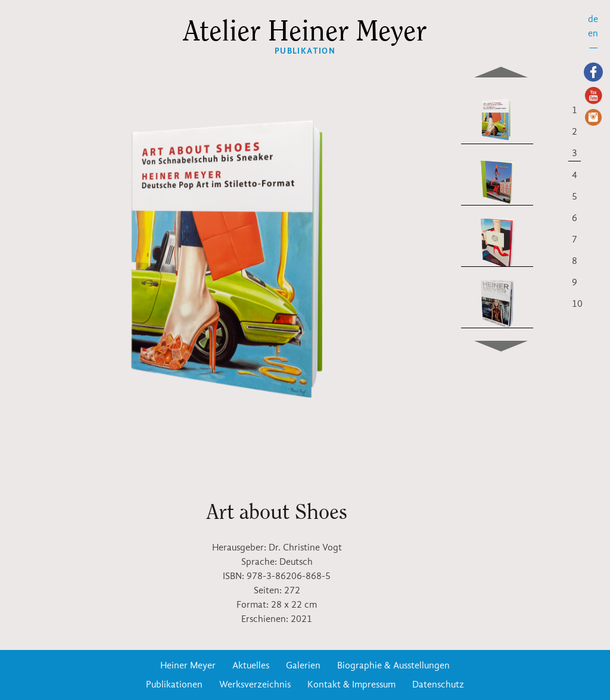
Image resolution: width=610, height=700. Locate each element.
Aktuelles (251, 665)
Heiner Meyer (188, 665)
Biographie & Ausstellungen (393, 665)
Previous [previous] (501, 69)
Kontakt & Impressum (351, 685)
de (593, 19)
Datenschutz (438, 685)
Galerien (303, 665)
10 (577, 304)
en (593, 33)
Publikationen (174, 685)
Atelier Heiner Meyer (305, 32)
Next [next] (501, 350)
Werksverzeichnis (255, 685)
